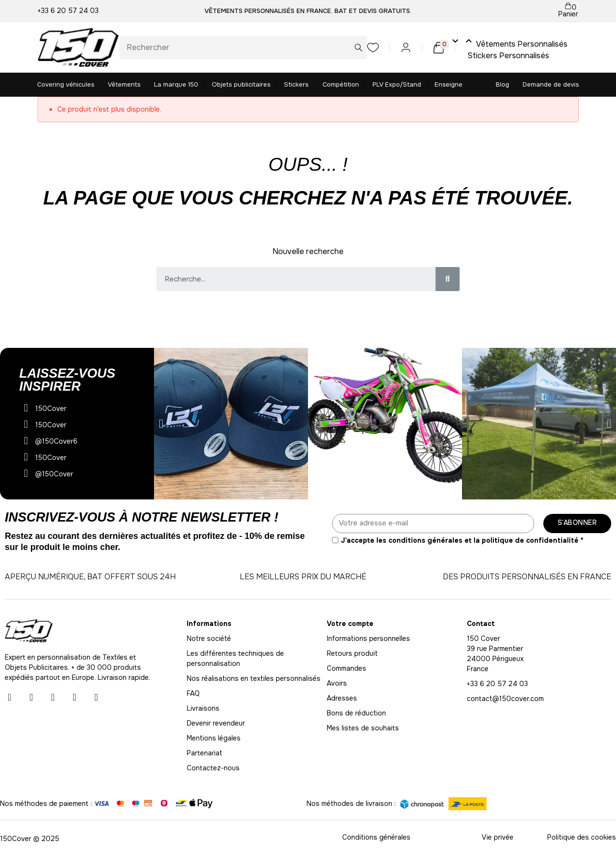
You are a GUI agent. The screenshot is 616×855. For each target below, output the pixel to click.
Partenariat (205, 753)
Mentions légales (214, 738)
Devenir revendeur (216, 723)
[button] (161, 424)
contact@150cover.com (505, 699)
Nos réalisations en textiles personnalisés (254, 678)
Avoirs (337, 683)
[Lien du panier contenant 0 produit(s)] (568, 11)
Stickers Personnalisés (509, 56)
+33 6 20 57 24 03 (68, 11)
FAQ (193, 693)
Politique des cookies (582, 837)
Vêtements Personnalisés (509, 42)
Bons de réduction (356, 713)
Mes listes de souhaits (363, 728)
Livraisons (203, 708)
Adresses (342, 698)
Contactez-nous (213, 768)
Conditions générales (376, 837)
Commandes (346, 668)
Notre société (209, 638)
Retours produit (352, 653)
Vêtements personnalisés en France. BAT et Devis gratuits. (308, 11)
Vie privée (498, 837)
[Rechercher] (244, 48)
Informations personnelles (368, 638)
